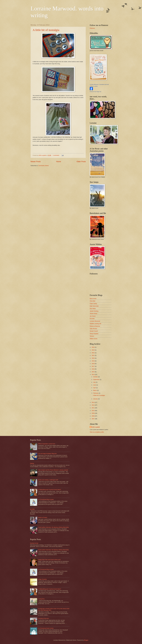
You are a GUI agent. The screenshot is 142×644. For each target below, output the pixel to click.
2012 (93, 405)
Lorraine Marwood (95, 321)
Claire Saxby (93, 304)
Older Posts (81, 162)
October (96, 377)
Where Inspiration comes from (47, 444)
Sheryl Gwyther (94, 334)
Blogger (86, 640)
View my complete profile (97, 432)
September (96, 380)
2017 (93, 366)
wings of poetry (42, 579)
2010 (93, 411)
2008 (93, 416)
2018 (93, 364)
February (96, 393)
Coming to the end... (44, 618)
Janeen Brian (93, 314)
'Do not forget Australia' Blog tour (47, 454)
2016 (93, 369)
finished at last (34, 543)
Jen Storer (93, 316)
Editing (32, 463)
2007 (93, 419)
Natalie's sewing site (95, 324)
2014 (93, 375)
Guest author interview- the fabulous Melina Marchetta (53, 527)
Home (59, 162)
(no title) (32, 509)
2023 (93, 350)
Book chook (93, 299)
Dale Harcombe (94, 306)
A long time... (42, 599)
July (94, 382)
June (95, 385)
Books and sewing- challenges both (48, 480)
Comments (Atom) (43, 166)
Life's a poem (96, 427)
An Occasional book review (46, 628)
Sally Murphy (93, 329)
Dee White (93, 309)
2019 (93, 361)
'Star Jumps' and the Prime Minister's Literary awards (53, 470)
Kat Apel (92, 319)
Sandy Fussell (94, 331)
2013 (93, 402)
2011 (93, 408)
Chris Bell (92, 301)
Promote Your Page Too (95, 92)
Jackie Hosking (94, 311)
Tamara (92, 336)
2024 (93, 347)
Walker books (94, 339)
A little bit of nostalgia (46, 30)
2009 (93, 413)
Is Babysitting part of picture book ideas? (50, 490)
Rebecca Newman (95, 326)
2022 (93, 353)
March (95, 390)
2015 (93, 372)
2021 (93, 355)
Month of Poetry (43, 517)
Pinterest (92, 28)
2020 (93, 358)
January (96, 399)
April (95, 388)
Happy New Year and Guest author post (49, 560)
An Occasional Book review (46, 499)
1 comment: (56, 155)
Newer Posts (36, 162)
